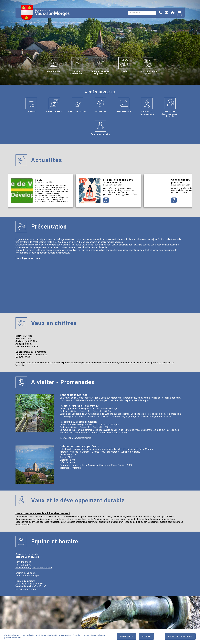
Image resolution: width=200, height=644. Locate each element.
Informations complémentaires (76, 438)
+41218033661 (23, 562)
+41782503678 (23, 565)
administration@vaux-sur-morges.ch (34, 568)
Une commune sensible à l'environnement (43, 513)
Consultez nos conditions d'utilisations (89, 635)
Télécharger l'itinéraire (71, 468)
